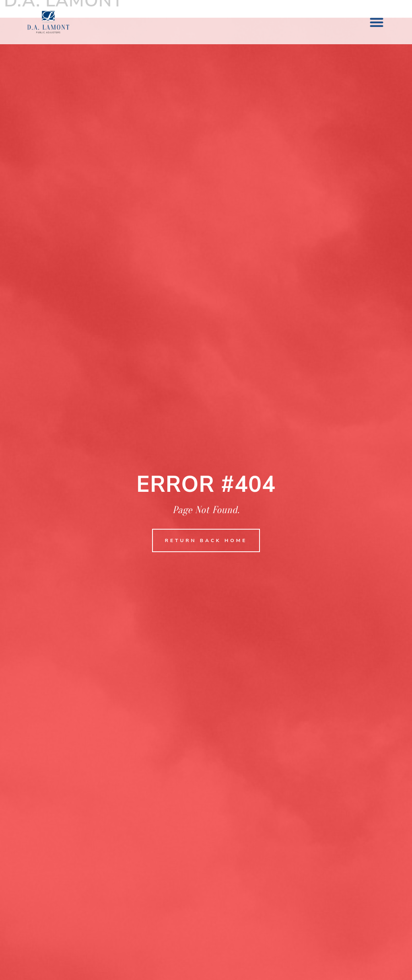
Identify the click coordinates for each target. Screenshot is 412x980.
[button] (377, 22)
